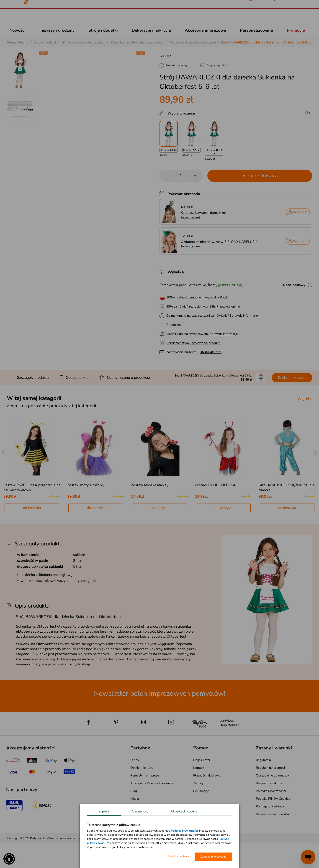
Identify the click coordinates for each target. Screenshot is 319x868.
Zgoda (104, 811)
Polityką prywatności (184, 831)
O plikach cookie (184, 811)
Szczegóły (140, 811)
